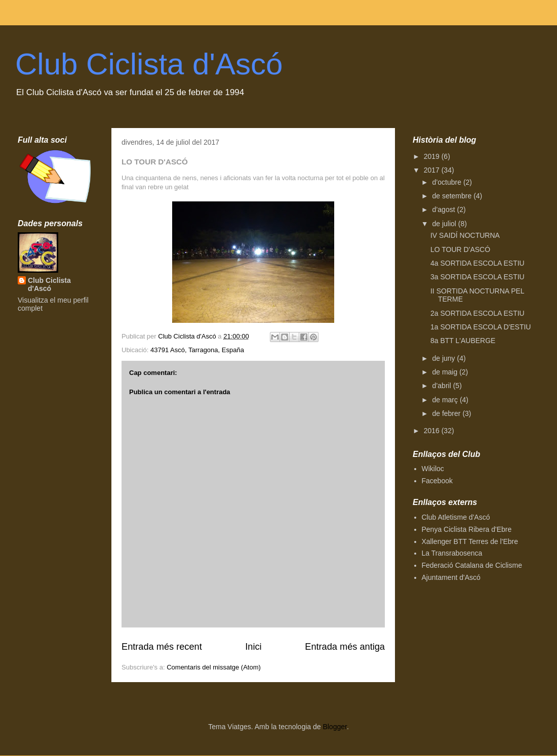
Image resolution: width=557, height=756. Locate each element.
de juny (444, 358)
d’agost (444, 209)
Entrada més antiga (345, 647)
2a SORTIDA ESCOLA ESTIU (478, 313)
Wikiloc (433, 469)
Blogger (334, 727)
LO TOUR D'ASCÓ (460, 249)
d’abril (442, 386)
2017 (433, 170)
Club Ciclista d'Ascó (149, 64)
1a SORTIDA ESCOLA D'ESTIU (481, 327)
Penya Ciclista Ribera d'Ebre (467, 529)
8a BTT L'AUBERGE (463, 341)
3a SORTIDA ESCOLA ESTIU (478, 277)
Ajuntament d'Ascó (451, 577)
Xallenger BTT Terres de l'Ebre (470, 541)
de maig (446, 372)
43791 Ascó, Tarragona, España (197, 350)
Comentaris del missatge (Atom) (214, 667)
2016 (433, 431)
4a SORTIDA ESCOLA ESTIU (478, 263)
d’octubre (447, 182)
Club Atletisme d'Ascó (456, 517)
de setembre (453, 196)
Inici (253, 647)
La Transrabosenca (452, 553)
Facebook (437, 481)
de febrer (447, 413)
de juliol (445, 224)
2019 (433, 156)
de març (446, 400)
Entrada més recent (162, 647)
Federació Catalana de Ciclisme (472, 565)
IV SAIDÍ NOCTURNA (465, 235)
